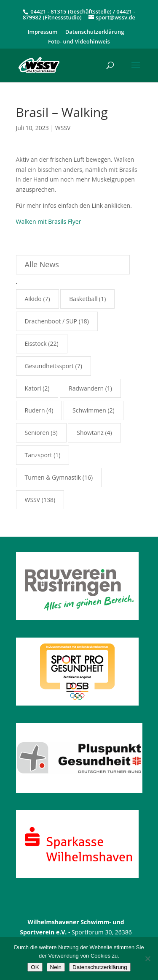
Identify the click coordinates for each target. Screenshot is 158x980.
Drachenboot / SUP (51, 321)
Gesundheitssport (49, 366)
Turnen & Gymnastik (53, 477)
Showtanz (90, 433)
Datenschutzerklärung (95, 32)
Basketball (83, 299)
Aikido (33, 299)
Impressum (43, 32)
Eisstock (36, 343)
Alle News (42, 264)
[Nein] (147, 958)
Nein (56, 967)
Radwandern (86, 388)
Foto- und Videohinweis (79, 42)
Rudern (35, 410)
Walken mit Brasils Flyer (49, 221)
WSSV (63, 128)
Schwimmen (89, 410)
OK (35, 967)
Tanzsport (39, 455)
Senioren (37, 433)
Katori (33, 388)
